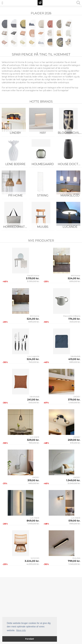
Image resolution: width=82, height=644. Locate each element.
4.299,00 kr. (33, 564)
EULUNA (76, 558)
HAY (43, 133)
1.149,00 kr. (74, 403)
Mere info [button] (21, 630)
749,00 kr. (34, 362)
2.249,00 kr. (74, 483)
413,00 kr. (74, 359)
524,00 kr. (74, 278)
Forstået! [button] (30, 639)
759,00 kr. (34, 443)
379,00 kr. (74, 400)
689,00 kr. (75, 362)
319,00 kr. (33, 480)
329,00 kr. (33, 440)
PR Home (15, 195)
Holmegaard (43, 164)
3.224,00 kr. (32, 561)
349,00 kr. (75, 322)
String (43, 195)
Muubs (43, 227)
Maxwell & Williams (72, 316)
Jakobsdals (75, 356)
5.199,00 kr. (33, 281)
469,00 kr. (34, 483)
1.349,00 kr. (73, 480)
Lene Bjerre (15, 164)
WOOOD (35, 558)
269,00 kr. (74, 440)
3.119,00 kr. (33, 278)
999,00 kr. (75, 524)
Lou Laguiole (33, 356)
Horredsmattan (16, 227)
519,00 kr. (75, 443)
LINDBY (15, 133)
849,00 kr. (33, 521)
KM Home (76, 275)
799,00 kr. (74, 561)
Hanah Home (33, 275)
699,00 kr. (75, 281)
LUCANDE (35, 437)
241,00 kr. (33, 400)
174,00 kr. (74, 319)
